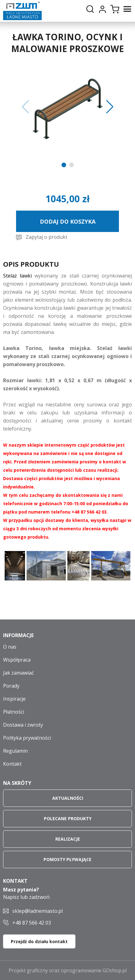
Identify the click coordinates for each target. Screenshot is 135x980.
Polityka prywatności (27, 738)
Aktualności (68, 798)
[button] (25, 107)
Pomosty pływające (67, 859)
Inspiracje (14, 699)
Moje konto (102, 9)
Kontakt (12, 764)
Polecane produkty (68, 818)
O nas (10, 647)
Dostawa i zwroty (23, 725)
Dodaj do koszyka (68, 221)
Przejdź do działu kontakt (39, 941)
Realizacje (68, 839)
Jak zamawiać (19, 673)
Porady (11, 686)
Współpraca (17, 660)
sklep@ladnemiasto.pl (38, 911)
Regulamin (15, 751)
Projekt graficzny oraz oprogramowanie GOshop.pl (68, 970)
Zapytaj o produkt (46, 237)
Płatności (14, 712)
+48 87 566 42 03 (32, 923)
